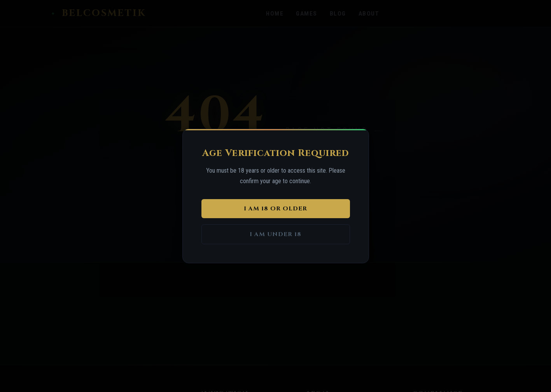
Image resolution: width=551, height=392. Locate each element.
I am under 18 (275, 234)
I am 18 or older (275, 209)
